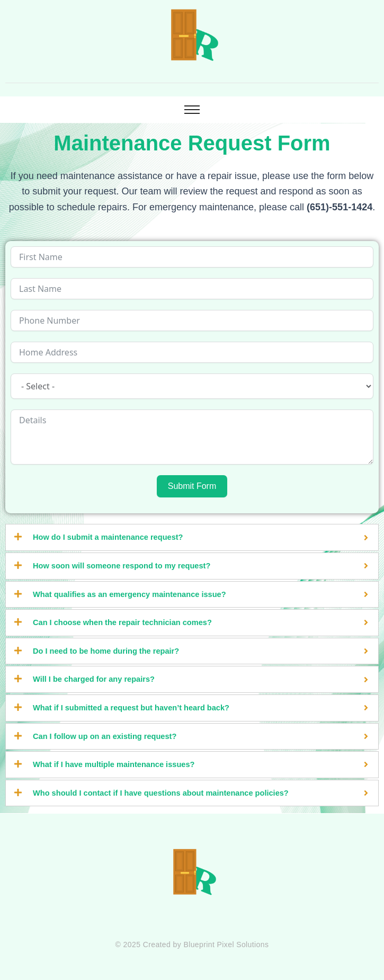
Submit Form (192, 486)
